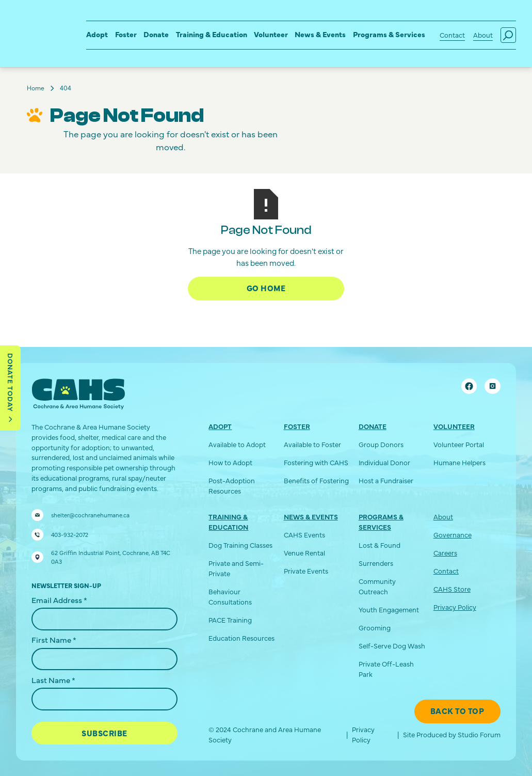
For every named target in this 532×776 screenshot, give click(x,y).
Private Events (306, 571)
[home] (36, 26)
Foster (126, 34)
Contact (452, 35)
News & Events (320, 34)
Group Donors (381, 444)
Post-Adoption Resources (232, 486)
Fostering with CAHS (316, 462)
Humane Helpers (460, 462)
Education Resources (241, 638)
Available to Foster (312, 444)
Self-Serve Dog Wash (392, 646)
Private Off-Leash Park (386, 669)
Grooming (375, 628)
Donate (156, 34)
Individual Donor (384, 462)
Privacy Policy (455, 607)
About (483, 35)
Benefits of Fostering (316, 480)
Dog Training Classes (240, 545)
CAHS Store (452, 589)
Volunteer (271, 34)
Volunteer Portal (459, 444)
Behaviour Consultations (230, 597)
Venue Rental (304, 553)
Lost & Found (380, 545)
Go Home (266, 288)
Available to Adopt (237, 444)
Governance (453, 535)
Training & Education (212, 34)
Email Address (59, 600)
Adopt (97, 34)
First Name (54, 639)
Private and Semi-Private (236, 568)
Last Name (53, 680)
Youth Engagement (389, 609)
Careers (445, 553)
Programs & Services (389, 34)
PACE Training (230, 620)
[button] (97, 35)
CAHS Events (304, 535)
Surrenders (376, 563)
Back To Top (457, 711)
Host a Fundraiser (386, 480)
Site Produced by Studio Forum (452, 734)
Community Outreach (377, 586)
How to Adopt (230, 462)
